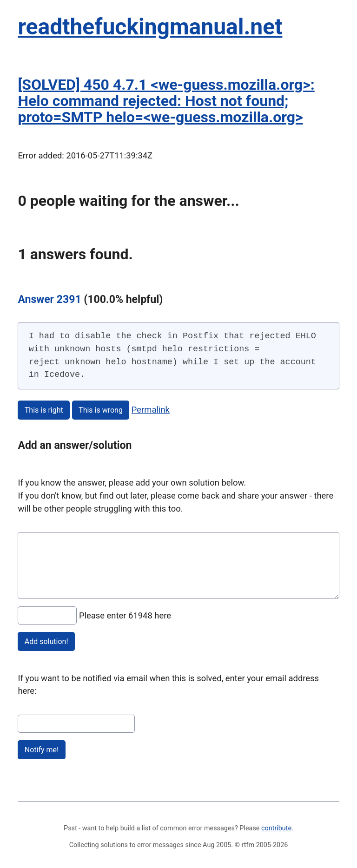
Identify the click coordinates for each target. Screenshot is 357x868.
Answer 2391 (49, 299)
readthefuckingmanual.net (150, 27)
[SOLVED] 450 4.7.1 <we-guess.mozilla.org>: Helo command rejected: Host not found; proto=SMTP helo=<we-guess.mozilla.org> (166, 101)
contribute (276, 828)
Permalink (151, 410)
